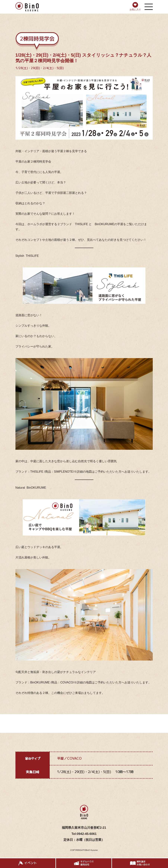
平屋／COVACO (69, 758)
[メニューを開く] (149, 7)
